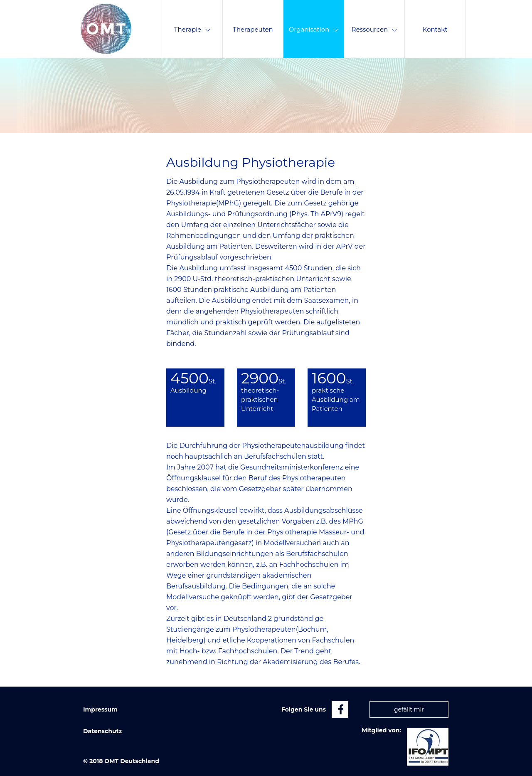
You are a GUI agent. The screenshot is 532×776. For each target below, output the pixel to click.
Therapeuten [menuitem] (253, 29)
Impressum (100, 709)
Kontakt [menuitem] (435, 29)
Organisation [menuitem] (314, 29)
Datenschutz (102, 731)
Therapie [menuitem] (192, 29)
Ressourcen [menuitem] (374, 29)
